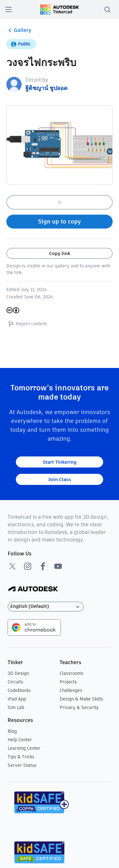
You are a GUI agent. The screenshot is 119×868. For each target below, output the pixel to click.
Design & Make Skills (81, 699)
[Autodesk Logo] (33, 589)
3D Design (18, 673)
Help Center (20, 740)
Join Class (60, 479)
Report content (26, 324)
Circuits (15, 682)
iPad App (17, 699)
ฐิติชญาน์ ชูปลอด (46, 88)
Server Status (22, 765)
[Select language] (46, 606)
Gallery (19, 30)
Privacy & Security (79, 707)
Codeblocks (19, 690)
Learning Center (24, 748)
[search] (107, 9)
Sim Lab (16, 707)
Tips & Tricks (21, 757)
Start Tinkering (60, 462)
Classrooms (72, 673)
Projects (68, 682)
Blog (12, 731)
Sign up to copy (60, 221)
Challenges (71, 690)
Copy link (60, 253)
